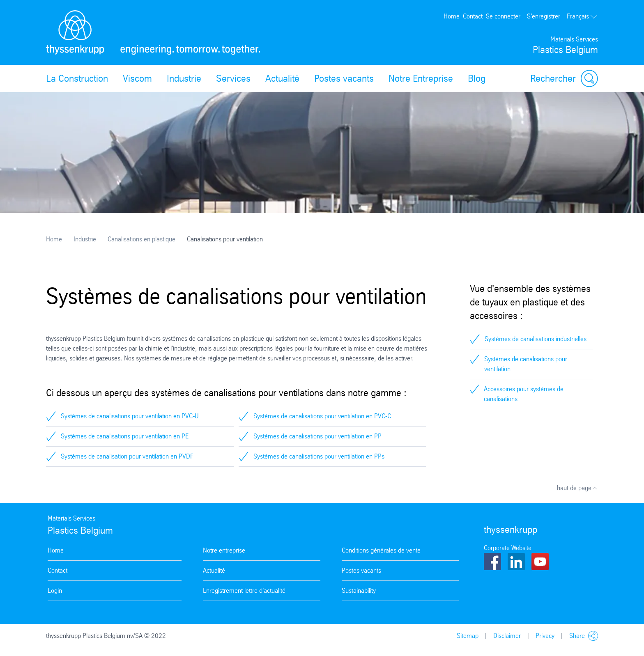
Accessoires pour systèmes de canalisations (524, 394)
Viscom (137, 78)
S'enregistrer (544, 16)
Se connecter (503, 16)
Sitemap (468, 636)
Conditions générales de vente (381, 550)
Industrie (184, 78)
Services (233, 78)
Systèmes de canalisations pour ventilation (526, 364)
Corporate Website (508, 548)
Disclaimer (507, 636)
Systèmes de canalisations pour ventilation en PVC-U (130, 416)
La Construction (77, 78)
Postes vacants (344, 78)
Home (452, 16)
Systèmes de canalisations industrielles (536, 339)
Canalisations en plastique (141, 239)
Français (582, 16)
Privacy (545, 636)
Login (55, 591)
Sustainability (359, 591)
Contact (473, 16)
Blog (477, 78)
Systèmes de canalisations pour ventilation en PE (125, 436)
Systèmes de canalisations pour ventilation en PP (317, 436)
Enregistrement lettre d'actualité (244, 591)
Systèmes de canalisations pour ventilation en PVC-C (322, 416)
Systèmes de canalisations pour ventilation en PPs (319, 456)
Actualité (282, 78)
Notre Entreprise (421, 78)
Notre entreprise (224, 550)
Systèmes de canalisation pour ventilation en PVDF (127, 456)
